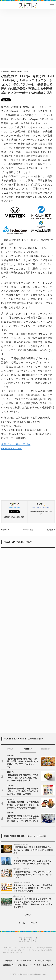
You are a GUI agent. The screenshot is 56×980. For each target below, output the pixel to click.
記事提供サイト (9, 965)
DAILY (10, 749)
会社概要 (9, 961)
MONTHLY (46, 749)
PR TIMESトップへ (11, 448)
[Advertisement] (28, 39)
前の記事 (5, 529)
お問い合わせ (22, 965)
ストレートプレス (28, 923)
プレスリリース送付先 (42, 961)
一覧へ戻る (28, 529)
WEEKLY (28, 749)
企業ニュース (48, 965)
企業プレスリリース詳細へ (16, 444)
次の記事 (51, 529)
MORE (28, 915)
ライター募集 (35, 965)
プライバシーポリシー (23, 961)
